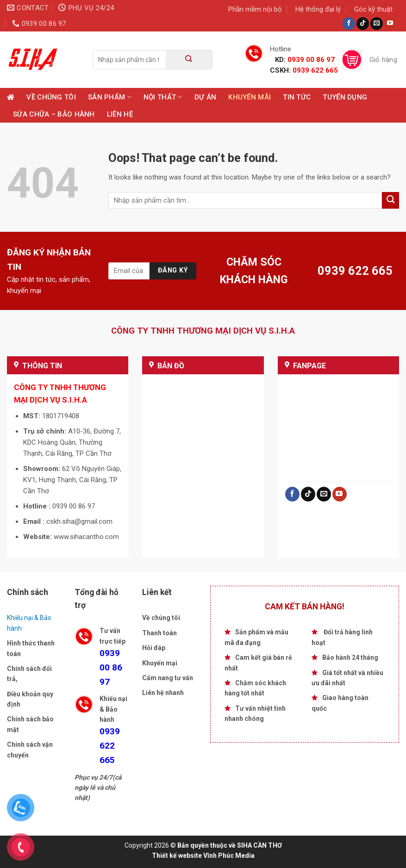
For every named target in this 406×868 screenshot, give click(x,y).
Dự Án (206, 97)
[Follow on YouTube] (390, 24)
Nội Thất (163, 97)
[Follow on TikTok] (363, 24)
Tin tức (297, 97)
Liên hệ (120, 114)
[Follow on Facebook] (349, 24)
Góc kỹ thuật (373, 9)
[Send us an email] (377, 24)
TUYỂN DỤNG (345, 97)
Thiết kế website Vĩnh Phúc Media (203, 856)
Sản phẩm (110, 97)
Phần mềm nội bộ (255, 9)
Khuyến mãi (250, 97)
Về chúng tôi (51, 97)
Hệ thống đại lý (318, 9)
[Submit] (189, 60)
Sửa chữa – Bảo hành (54, 114)
